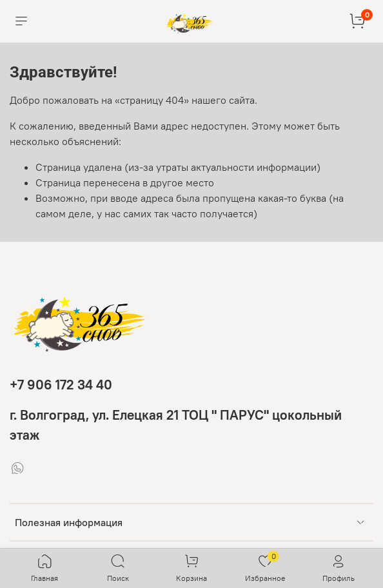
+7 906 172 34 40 (61, 385)
